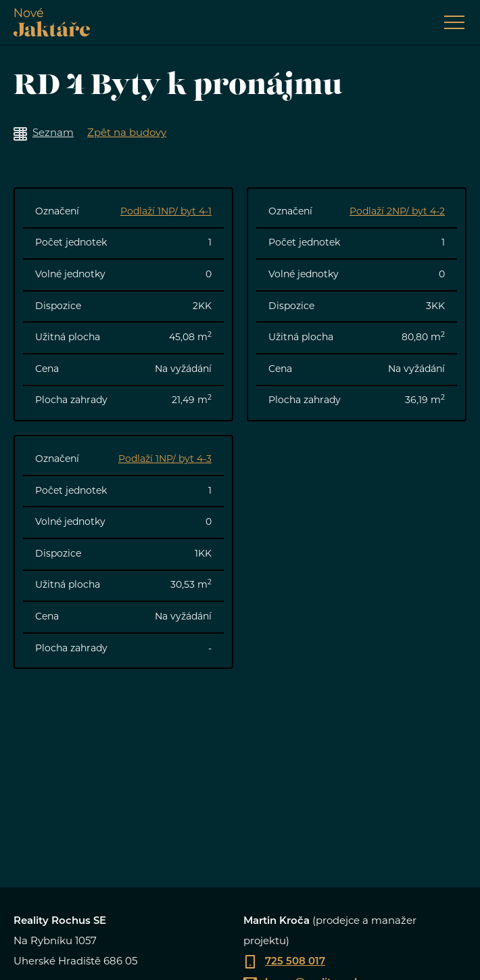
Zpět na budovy (127, 134)
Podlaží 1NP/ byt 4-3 (165, 460)
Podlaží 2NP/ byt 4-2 (397, 212)
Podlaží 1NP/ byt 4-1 (166, 212)
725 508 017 (295, 962)
